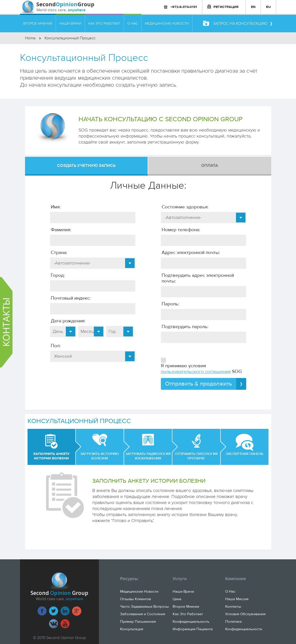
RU (268, 7)
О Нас (230, 591)
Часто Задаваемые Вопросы (144, 606)
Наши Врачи (183, 591)
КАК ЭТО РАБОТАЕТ (104, 23)
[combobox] (93, 263)
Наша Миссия (237, 599)
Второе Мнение (186, 606)
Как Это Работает (188, 614)
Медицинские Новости (139, 591)
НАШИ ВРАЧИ (70, 23)
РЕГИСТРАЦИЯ (223, 7)
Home (30, 38)
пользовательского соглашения (196, 372)
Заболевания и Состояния (143, 614)
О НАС (133, 23)
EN (253, 7)
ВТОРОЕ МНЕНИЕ (38, 23)
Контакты (233, 606)
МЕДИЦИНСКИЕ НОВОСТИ (167, 23)
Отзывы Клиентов (135, 599)
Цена (177, 599)
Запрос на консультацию (238, 23)
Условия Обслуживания (245, 614)
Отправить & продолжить (206, 384)
